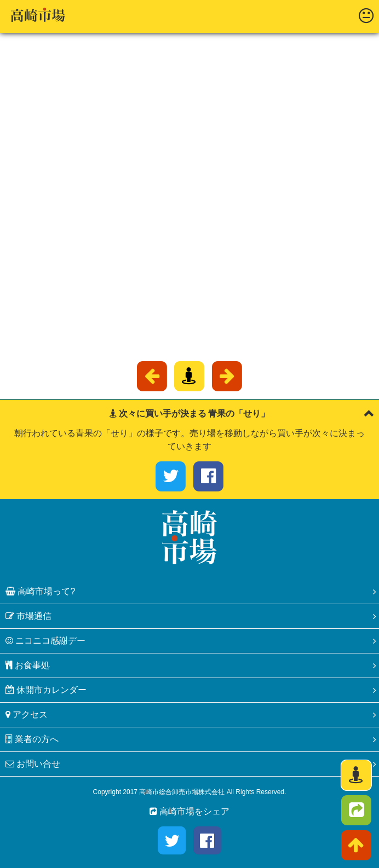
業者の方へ (32, 739)
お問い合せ (33, 764)
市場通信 (28, 616)
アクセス (27, 714)
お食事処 (28, 665)
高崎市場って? (40, 591)
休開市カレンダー (46, 690)
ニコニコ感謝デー (45, 641)
